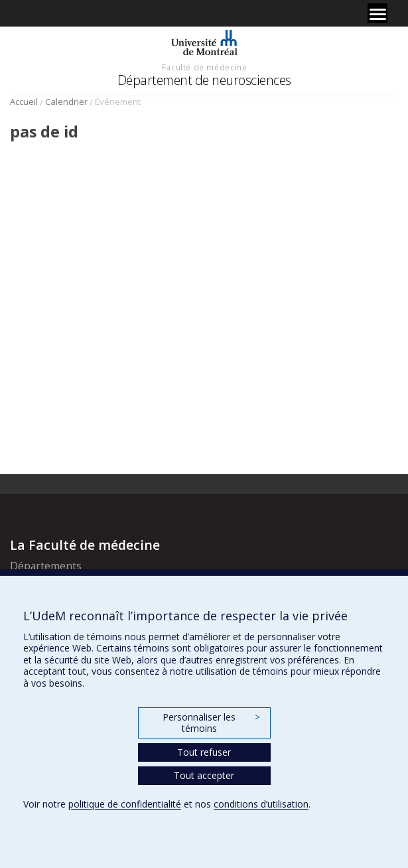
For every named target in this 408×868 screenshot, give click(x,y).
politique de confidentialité (125, 804)
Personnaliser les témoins (211, 723)
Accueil (24, 102)
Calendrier (66, 102)
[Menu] (377, 13)
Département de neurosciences (204, 80)
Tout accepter (204, 775)
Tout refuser (204, 752)
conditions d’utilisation (261, 804)
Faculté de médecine (204, 67)
